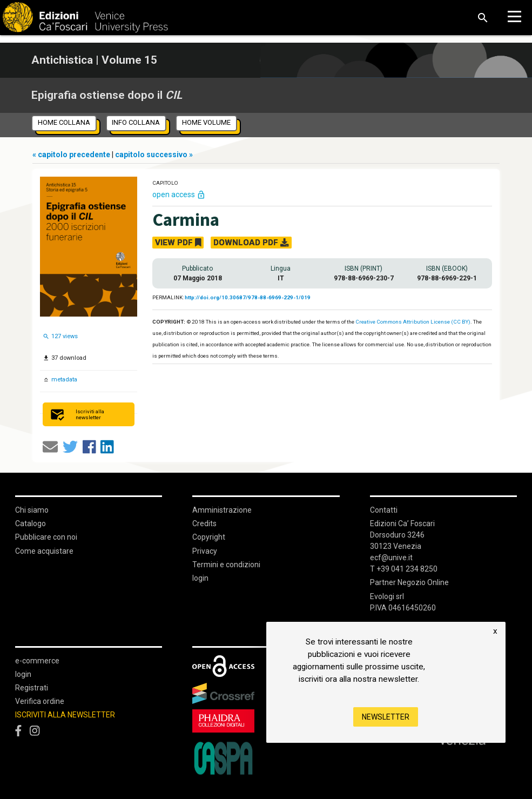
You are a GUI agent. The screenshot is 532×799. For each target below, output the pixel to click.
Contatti (384, 510)
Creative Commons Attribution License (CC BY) (413, 322)
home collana (64, 122)
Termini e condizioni (226, 565)
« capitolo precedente (72, 155)
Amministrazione (222, 510)
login (200, 578)
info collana (136, 122)
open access (179, 194)
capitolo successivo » (154, 155)
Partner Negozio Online (409, 582)
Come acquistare (44, 551)
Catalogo (31, 523)
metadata (63, 380)
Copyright (209, 537)
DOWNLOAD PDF (251, 243)
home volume (206, 122)
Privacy (205, 551)
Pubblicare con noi (46, 537)
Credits (204, 523)
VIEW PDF (178, 243)
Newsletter (386, 717)
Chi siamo (32, 510)
